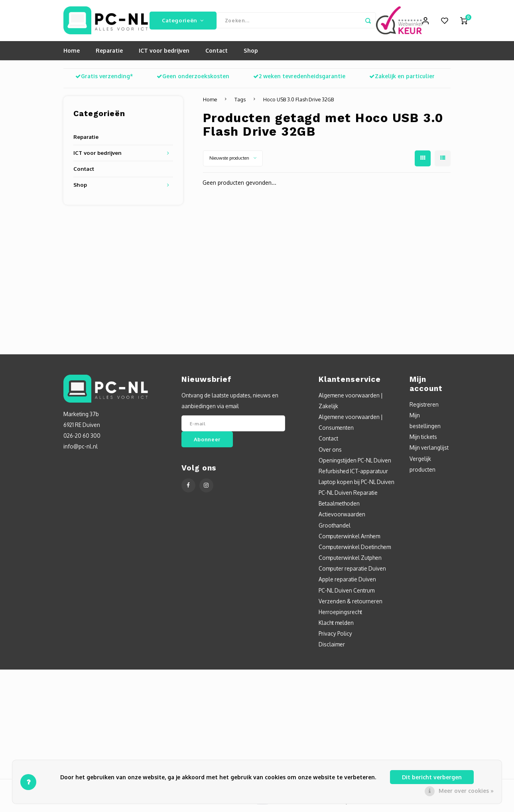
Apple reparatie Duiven (347, 582)
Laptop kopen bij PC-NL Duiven (356, 485)
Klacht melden (336, 625)
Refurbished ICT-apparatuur (353, 474)
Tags (240, 102)
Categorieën (183, 22)
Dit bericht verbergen (432, 777)
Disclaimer (332, 647)
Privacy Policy (335, 636)
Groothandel (335, 528)
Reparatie (109, 54)
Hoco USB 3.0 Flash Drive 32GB (298, 102)
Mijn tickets (423, 440)
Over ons (330, 452)
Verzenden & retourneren (351, 604)
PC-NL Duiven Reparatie (348, 495)
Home (72, 54)
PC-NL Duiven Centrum (347, 593)
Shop (251, 54)
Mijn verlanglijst (429, 451)
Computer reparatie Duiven (352, 571)
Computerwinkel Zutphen (350, 560)
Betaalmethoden (339, 506)
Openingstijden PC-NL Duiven (355, 463)
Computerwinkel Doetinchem (355, 550)
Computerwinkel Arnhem (349, 539)
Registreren (424, 407)
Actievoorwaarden (342, 517)
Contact (217, 54)
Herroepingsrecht (340, 615)
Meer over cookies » (466, 791)
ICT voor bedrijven (164, 54)
